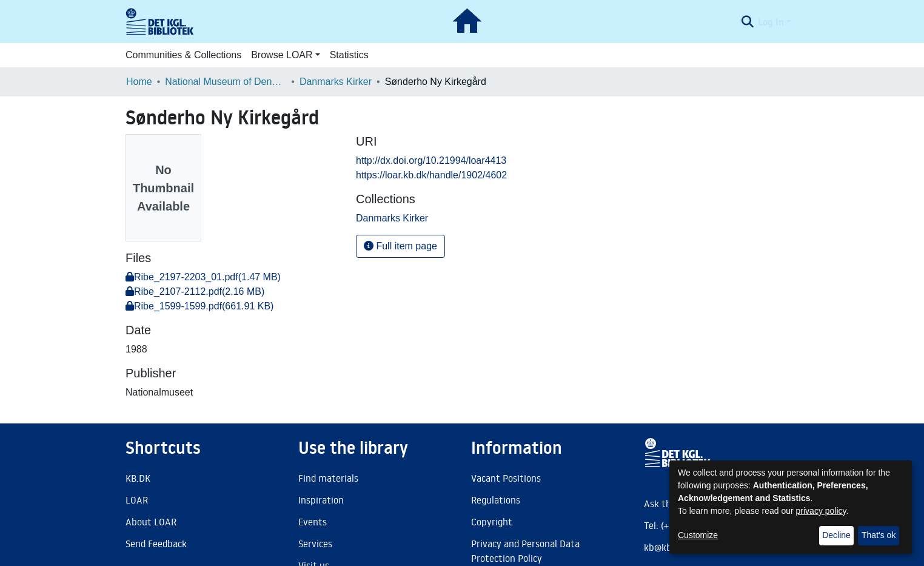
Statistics (349, 55)
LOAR (137, 500)
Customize (698, 535)
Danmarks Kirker (336, 82)
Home (139, 82)
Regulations (496, 500)
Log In (771, 22)
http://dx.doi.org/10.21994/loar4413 (431, 160)
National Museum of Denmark (226, 82)
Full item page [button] (400, 246)
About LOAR (151, 522)
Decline (836, 535)
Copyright (492, 522)
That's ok (879, 535)
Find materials (328, 478)
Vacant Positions (506, 478)
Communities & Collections (183, 55)
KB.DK (138, 478)
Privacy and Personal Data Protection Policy (525, 551)
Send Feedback (156, 544)
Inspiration (321, 500)
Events (313, 522)
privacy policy (821, 511)
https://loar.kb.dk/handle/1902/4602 (431, 175)
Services (315, 544)
